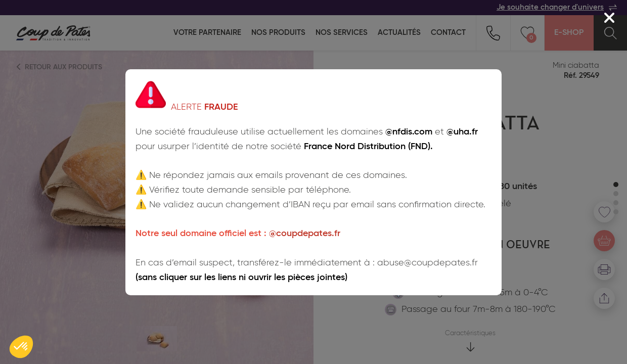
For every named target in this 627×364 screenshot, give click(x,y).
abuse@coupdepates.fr (428, 263)
